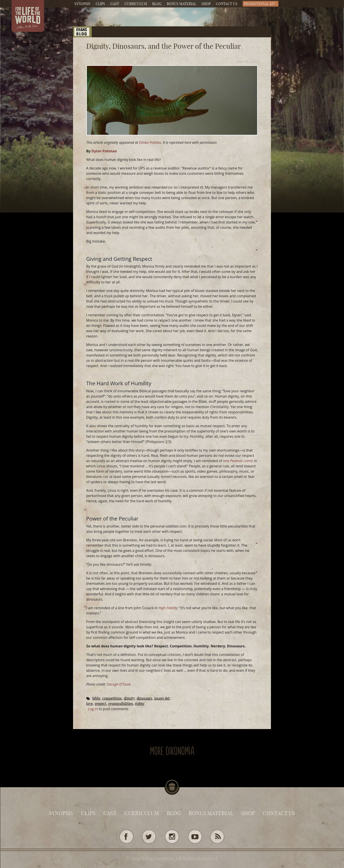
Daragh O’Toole (119, 684)
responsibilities (121, 704)
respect (101, 704)
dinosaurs (144, 698)
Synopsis (82, 4)
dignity (129, 698)
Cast (115, 4)
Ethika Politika (150, 142)
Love (90, 704)
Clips (100, 4)
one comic (238, 461)
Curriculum (136, 4)
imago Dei (162, 698)
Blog (157, 4)
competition (112, 698)
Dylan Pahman (104, 151)
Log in (93, 709)
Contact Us (227, 4)
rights (140, 704)
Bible (96, 698)
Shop (206, 4)
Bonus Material (181, 4)
